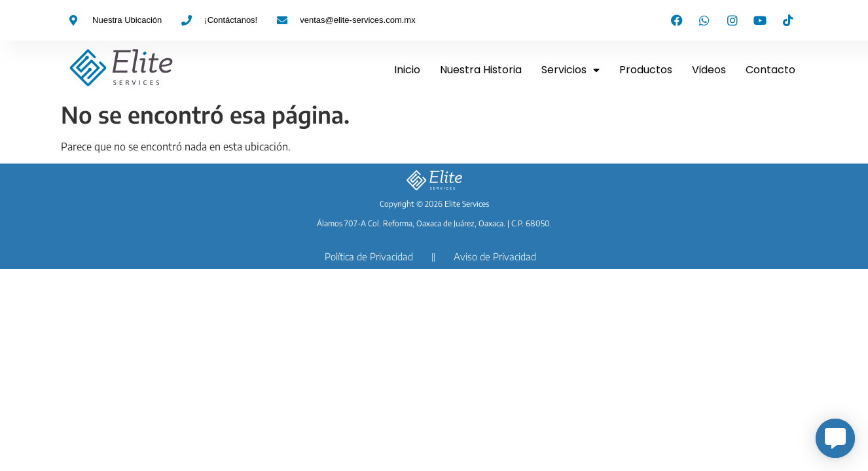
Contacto (770, 70)
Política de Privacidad (369, 256)
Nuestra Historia (481, 70)
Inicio (407, 70)
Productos (646, 70)
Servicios (570, 70)
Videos (709, 70)
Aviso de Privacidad (495, 256)
